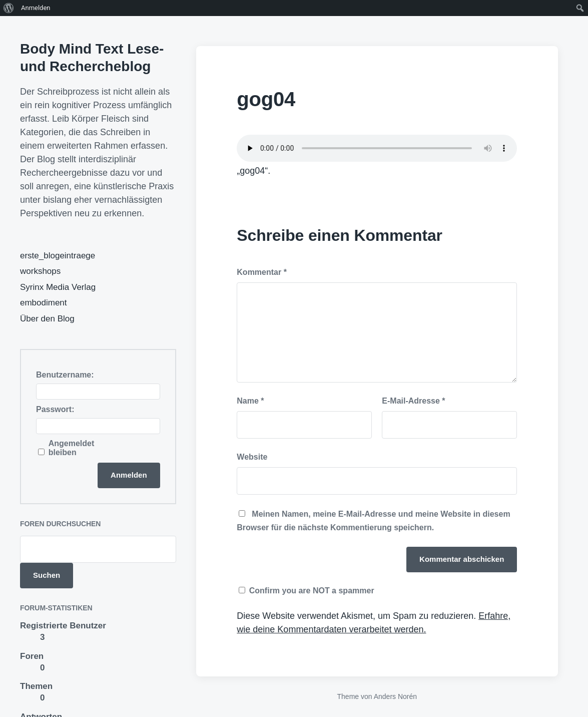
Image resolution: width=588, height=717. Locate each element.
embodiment (44, 303)
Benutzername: (65, 375)
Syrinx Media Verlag (58, 287)
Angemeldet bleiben (72, 448)
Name (250, 401)
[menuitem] (9, 8)
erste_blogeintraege (58, 256)
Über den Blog (47, 319)
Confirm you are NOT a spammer (306, 591)
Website (252, 457)
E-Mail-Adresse (413, 401)
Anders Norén (395, 696)
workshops (40, 271)
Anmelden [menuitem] (36, 8)
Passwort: (55, 409)
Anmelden (129, 475)
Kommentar (262, 272)
